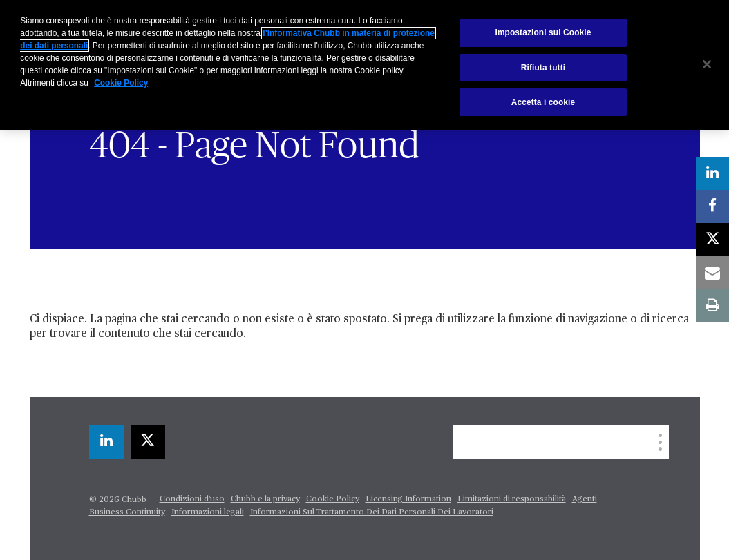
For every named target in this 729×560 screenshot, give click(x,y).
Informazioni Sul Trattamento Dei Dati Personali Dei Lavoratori (372, 512)
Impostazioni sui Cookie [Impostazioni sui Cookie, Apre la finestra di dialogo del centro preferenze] (543, 32)
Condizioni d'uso (192, 499)
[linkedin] (106, 442)
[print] (712, 306)
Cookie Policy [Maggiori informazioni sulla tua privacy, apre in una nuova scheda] (121, 83)
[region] (364, 65)
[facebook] (712, 206)
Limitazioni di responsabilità (512, 499)
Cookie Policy (333, 499)
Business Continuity (127, 512)
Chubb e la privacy (265, 499)
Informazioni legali (208, 512)
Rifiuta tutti (543, 68)
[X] (148, 442)
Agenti (585, 499)
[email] (712, 273)
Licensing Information (408, 499)
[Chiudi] (707, 64)
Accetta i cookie (543, 102)
